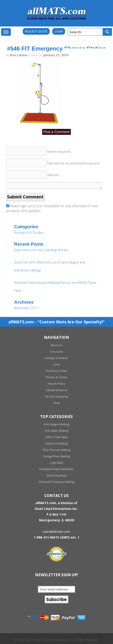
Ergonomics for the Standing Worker (41, 250)
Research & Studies (29, 232)
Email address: (56, 587)
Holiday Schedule (56, 358)
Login (59, 31)
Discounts (56, 352)
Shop (56, 403)
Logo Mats (56, 463)
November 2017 (26, 308)
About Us (56, 345)
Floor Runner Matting (56, 450)
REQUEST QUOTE (36, 31)
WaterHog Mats (56, 475)
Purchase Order (56, 371)
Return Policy (56, 384)
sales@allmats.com (56, 532)
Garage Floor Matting (56, 456)
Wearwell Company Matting (56, 482)
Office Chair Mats (56, 437)
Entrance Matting (56, 443)
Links (56, 364)
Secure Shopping (56, 396)
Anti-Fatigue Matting (56, 424)
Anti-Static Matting (56, 431)
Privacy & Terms (56, 377)
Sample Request (56, 390)
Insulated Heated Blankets (56, 469)
